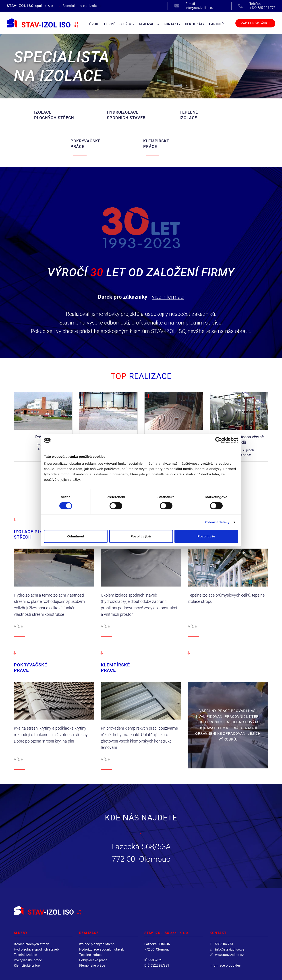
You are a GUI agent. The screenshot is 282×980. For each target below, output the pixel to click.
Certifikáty (195, 24)
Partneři (217, 24)
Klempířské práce (27, 937)
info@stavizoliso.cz (200, 6)
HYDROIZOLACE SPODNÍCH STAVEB (85, 115)
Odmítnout (76, 536)
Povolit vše (206, 536)
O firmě (109, 24)
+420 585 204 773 (262, 6)
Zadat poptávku (255, 23)
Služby (127, 24)
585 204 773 (224, 916)
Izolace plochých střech (31, 916)
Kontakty (172, 24)
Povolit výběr (141, 536)
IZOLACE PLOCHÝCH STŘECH (34, 115)
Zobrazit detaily (217, 522)
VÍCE (19, 598)
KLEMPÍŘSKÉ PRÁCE (234, 115)
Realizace (149, 24)
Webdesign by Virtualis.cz (247, 971)
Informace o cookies (225, 937)
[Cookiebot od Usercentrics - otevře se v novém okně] (219, 440)
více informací (168, 268)
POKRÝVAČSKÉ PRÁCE (184, 115)
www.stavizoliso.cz (229, 926)
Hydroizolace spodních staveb (36, 921)
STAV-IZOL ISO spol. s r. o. (62, 971)
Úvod (94, 24)
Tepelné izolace (25, 926)
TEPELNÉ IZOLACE (127, 115)
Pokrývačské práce (28, 932)
